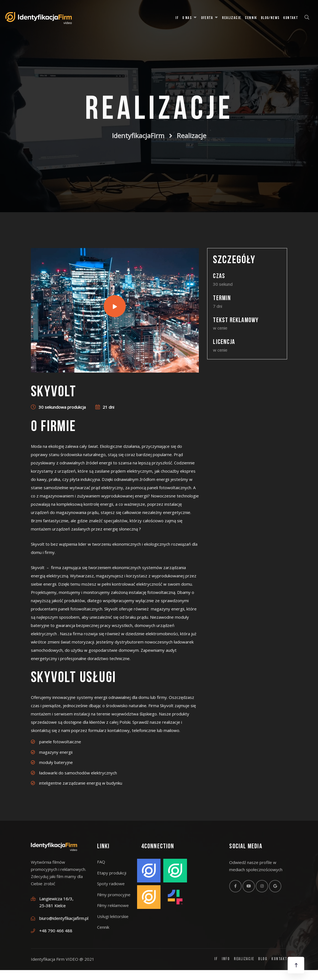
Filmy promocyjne (114, 895)
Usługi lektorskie (113, 916)
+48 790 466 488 (56, 931)
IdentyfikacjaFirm (138, 134)
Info (226, 959)
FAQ (101, 862)
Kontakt (291, 18)
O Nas (187, 18)
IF (177, 18)
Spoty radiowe (111, 884)
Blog (263, 959)
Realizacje (232, 18)
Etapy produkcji (112, 873)
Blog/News (270, 18)
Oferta (207, 18)
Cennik (251, 18)
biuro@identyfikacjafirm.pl (64, 918)
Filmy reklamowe (113, 905)
